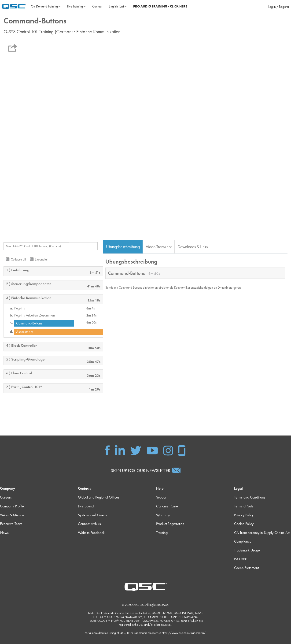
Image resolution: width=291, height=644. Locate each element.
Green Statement (246, 568)
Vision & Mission (12, 515)
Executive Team (11, 524)
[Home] (14, 6)
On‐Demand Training (46, 6)
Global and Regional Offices (99, 497)
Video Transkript (159, 247)
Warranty (163, 515)
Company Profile (12, 506)
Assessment (25, 332)
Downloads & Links (193, 247)
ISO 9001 (241, 559)
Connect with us (89, 524)
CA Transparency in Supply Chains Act (262, 533)
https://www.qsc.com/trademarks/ (184, 633)
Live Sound (86, 506)
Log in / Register (279, 7)
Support (162, 497)
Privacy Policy (244, 515)
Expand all (42, 259)
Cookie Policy (244, 524)
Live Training (76, 6)
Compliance (243, 541)
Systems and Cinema (93, 515)
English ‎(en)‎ (118, 6)
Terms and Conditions (250, 497)
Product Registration (170, 524)
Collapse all (18, 259)
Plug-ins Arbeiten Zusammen (34, 315)
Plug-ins (19, 308)
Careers (6, 497)
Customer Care (167, 506)
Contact (97, 6)
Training (162, 533)
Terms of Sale (244, 506)
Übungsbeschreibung (123, 247)
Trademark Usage (247, 550)
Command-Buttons (29, 323)
